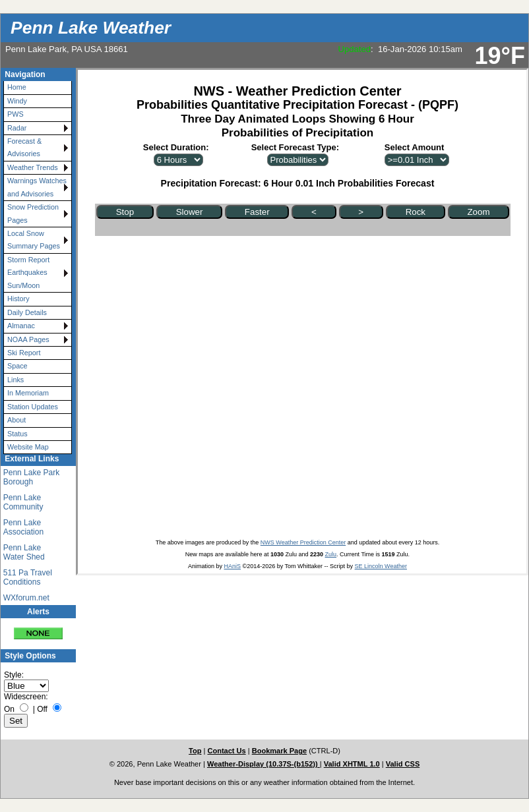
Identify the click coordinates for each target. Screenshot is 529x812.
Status (17, 434)
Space (17, 366)
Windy (17, 101)
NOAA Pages (28, 339)
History (18, 299)
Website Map (28, 447)
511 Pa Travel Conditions (28, 577)
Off (42, 709)
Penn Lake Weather (91, 28)
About (16, 420)
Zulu (331, 554)
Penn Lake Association (23, 527)
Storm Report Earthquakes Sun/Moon (28, 273)
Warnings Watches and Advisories (37, 187)
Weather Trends (33, 167)
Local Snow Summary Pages (34, 240)
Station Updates (33, 407)
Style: (14, 675)
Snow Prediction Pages (33, 213)
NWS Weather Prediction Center (303, 542)
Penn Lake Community (23, 502)
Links (16, 380)
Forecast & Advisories (24, 147)
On (9, 709)
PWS (16, 114)
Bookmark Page (279, 751)
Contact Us (226, 751)
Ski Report (24, 353)
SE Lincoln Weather (381, 566)
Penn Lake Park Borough (31, 477)
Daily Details (27, 312)
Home (17, 87)
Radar (17, 128)
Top (195, 751)
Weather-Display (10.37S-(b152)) (264, 764)
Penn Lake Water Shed (24, 552)
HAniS (233, 566)
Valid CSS (403, 764)
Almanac (21, 326)
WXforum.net (26, 598)
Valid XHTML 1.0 (352, 764)
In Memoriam (28, 393)
